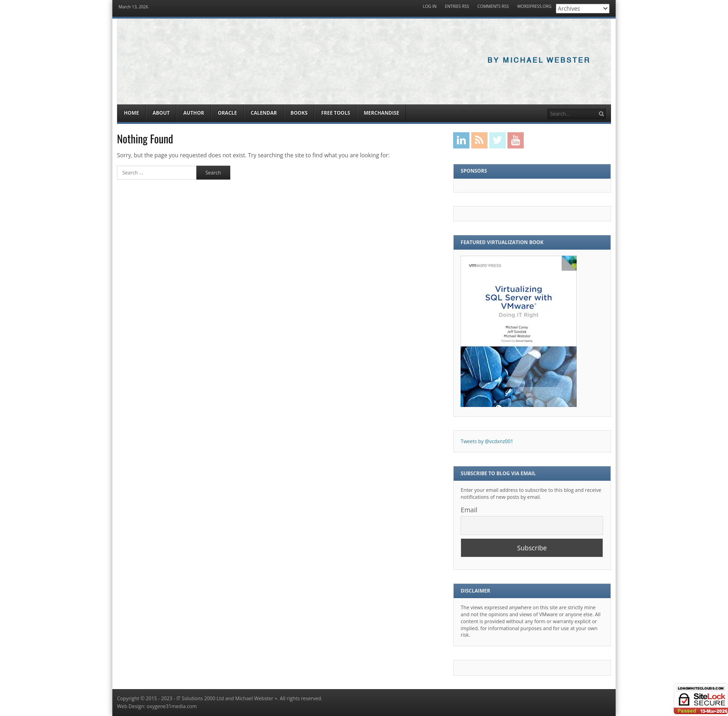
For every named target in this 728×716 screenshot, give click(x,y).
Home (131, 113)
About (161, 113)
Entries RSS (457, 7)
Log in (430, 7)
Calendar (264, 113)
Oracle (227, 113)
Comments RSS (493, 7)
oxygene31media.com (172, 706)
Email (469, 510)
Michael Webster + (257, 698)
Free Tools (336, 113)
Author (194, 113)
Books (299, 113)
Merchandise (381, 113)
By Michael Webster (539, 61)
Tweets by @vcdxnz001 (487, 441)
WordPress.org (534, 7)
